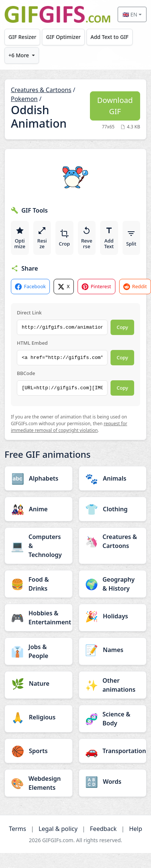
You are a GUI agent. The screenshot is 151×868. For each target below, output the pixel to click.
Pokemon (24, 99)
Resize (42, 238)
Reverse (87, 238)
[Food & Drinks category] (39, 584)
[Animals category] (113, 478)
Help (135, 829)
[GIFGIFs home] (57, 14)
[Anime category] (39, 509)
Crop (64, 238)
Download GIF (115, 106)
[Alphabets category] (39, 478)
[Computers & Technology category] (39, 546)
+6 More (19, 55)
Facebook (30, 287)
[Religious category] (39, 717)
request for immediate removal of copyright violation (69, 427)
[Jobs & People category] (39, 651)
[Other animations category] (113, 685)
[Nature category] (39, 683)
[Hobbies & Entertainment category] (39, 618)
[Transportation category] (113, 751)
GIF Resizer (22, 37)
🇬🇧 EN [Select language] (130, 14)
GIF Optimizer (64, 37)
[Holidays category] (113, 616)
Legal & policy (58, 829)
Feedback (103, 829)
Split (131, 238)
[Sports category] (39, 751)
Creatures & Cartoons (41, 90)
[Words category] (113, 782)
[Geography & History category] (113, 584)
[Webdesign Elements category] (39, 783)
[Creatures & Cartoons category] (113, 541)
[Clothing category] (113, 509)
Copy (122, 327)
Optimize (20, 238)
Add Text (109, 238)
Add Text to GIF (109, 37)
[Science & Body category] (113, 719)
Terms (18, 829)
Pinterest (96, 287)
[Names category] (113, 650)
